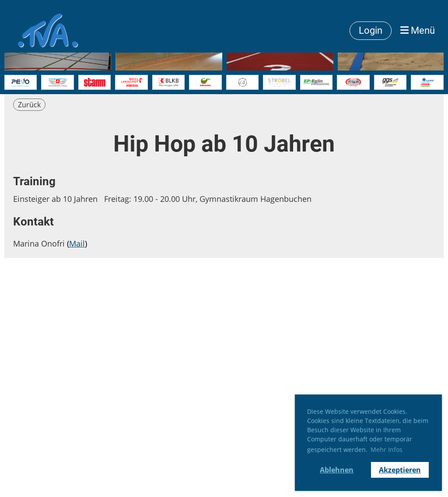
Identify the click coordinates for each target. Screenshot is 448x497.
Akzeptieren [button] (400, 470)
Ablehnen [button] (337, 470)
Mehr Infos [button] (387, 449)
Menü (418, 30)
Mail (77, 243)
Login (371, 30)
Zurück (29, 105)
